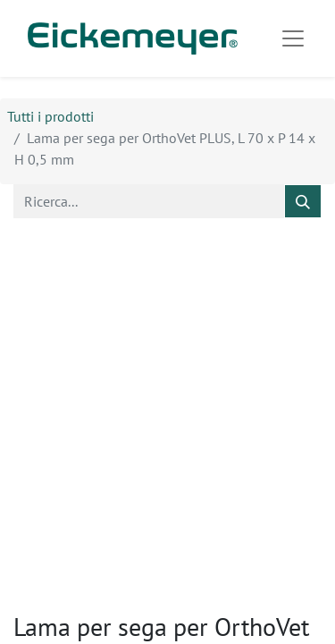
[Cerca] (303, 201)
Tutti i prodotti (50, 116)
